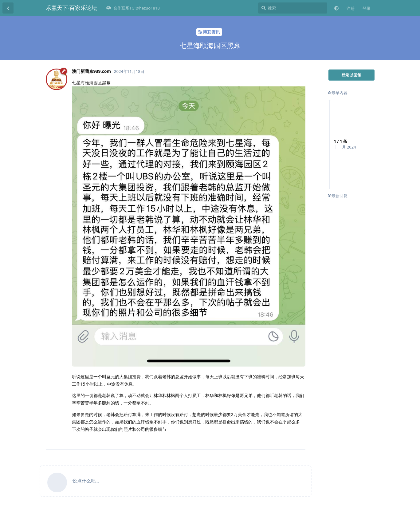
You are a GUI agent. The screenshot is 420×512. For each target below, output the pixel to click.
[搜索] (293, 8)
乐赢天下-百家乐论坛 (72, 8)
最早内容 (338, 93)
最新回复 (338, 196)
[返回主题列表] (8, 8)
